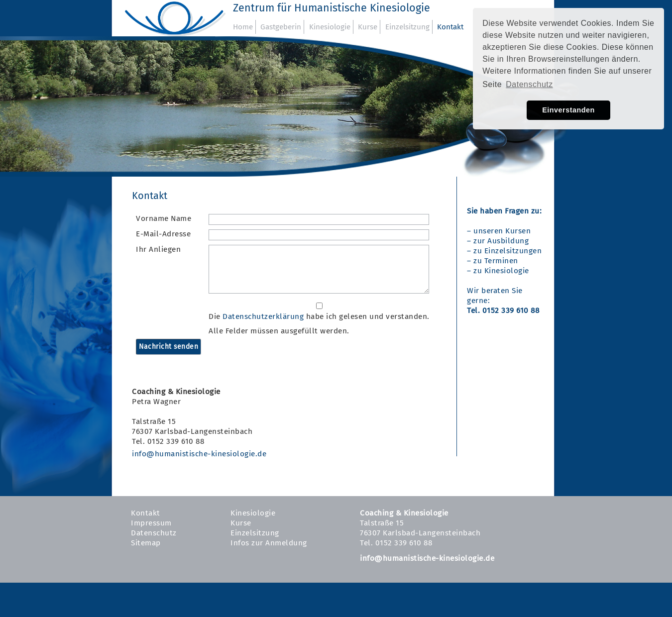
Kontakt (450, 27)
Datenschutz (154, 533)
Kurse (368, 27)
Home (243, 27)
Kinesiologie (330, 27)
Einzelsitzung (407, 27)
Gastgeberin (281, 27)
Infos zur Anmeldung (269, 543)
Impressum (151, 523)
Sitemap (146, 543)
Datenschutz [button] (529, 84)
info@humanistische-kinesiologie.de (199, 454)
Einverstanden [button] (568, 110)
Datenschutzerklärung (263, 316)
